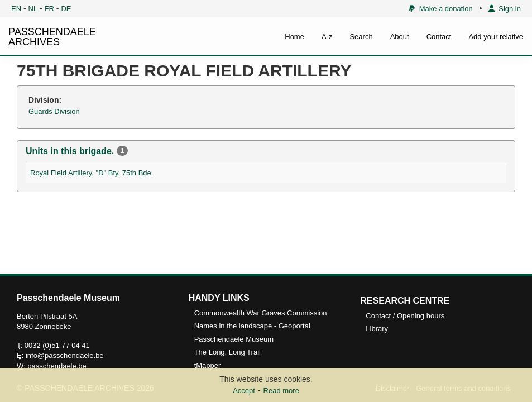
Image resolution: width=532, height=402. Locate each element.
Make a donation (441, 9)
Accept (244, 391)
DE (66, 9)
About (400, 37)
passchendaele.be (57, 366)
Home (294, 37)
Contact (439, 37)
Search (361, 37)
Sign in (505, 9)
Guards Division (54, 111)
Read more (281, 391)
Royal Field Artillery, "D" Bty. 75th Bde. (92, 173)
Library (377, 329)
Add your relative (496, 37)
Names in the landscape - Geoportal (252, 326)
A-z (327, 37)
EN (16, 9)
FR (49, 9)
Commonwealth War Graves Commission (261, 313)
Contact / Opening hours (405, 316)
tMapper (208, 365)
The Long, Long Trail (227, 352)
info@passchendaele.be (65, 355)
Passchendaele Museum (234, 339)
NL (33, 9)
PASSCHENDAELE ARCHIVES (52, 37)
